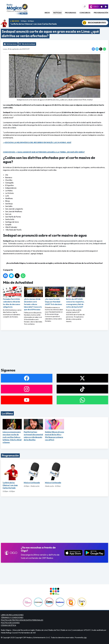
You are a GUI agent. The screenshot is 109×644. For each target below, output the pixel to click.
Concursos (85, 13)
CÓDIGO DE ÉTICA (8, 625)
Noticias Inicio (12, 44)
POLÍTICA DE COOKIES (10, 623)
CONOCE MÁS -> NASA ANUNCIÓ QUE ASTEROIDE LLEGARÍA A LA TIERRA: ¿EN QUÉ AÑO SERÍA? (44, 152)
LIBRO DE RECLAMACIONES (12, 615)
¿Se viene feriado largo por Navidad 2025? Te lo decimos (54, 296)
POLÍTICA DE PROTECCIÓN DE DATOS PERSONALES (22, 620)
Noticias (57, 13)
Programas (71, 13)
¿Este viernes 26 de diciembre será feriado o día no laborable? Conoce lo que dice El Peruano (33, 299)
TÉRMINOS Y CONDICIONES (12, 617)
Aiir (85, 637)
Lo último (7, 413)
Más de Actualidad (28, 44)
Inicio (47, 13)
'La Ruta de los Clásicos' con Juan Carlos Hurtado (34, 24)
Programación (101, 13)
